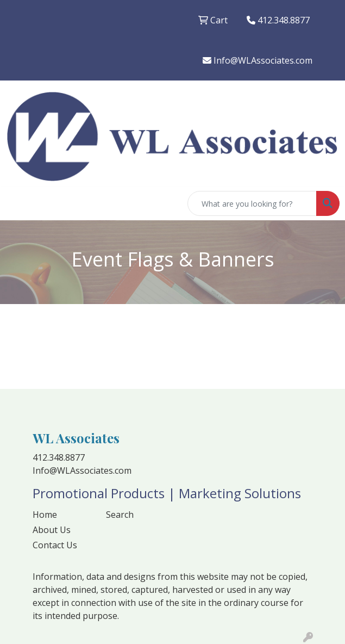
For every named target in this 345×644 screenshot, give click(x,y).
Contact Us (55, 545)
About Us (52, 530)
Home (45, 515)
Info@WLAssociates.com (258, 60)
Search (120, 515)
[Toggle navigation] (17, 203)
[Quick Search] (252, 203)
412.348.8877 (278, 20)
